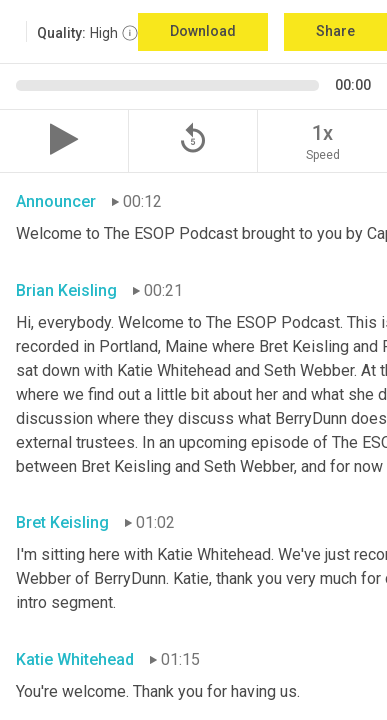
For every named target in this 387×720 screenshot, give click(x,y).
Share (335, 31)
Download (203, 31)
